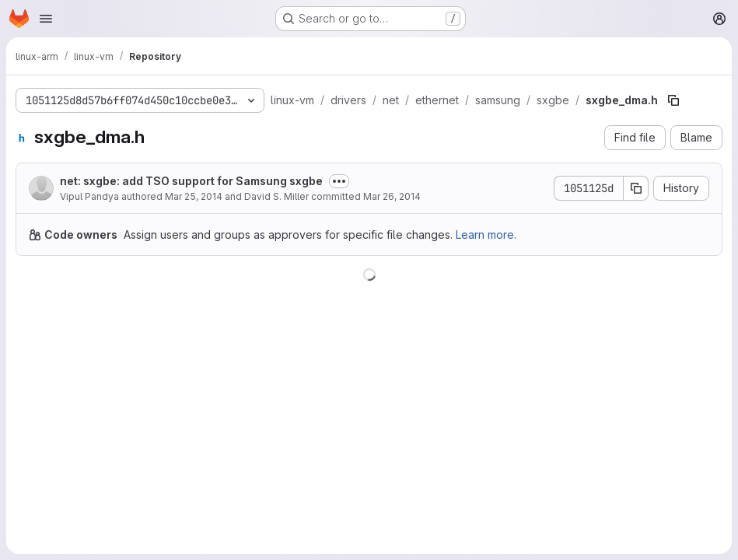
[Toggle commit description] (339, 181)
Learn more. (486, 234)
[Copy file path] (673, 100)
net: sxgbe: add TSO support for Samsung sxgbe (191, 181)
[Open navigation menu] (46, 19)
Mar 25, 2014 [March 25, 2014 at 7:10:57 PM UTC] (194, 196)
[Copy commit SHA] (636, 188)
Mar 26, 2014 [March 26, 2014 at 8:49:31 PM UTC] (392, 196)
